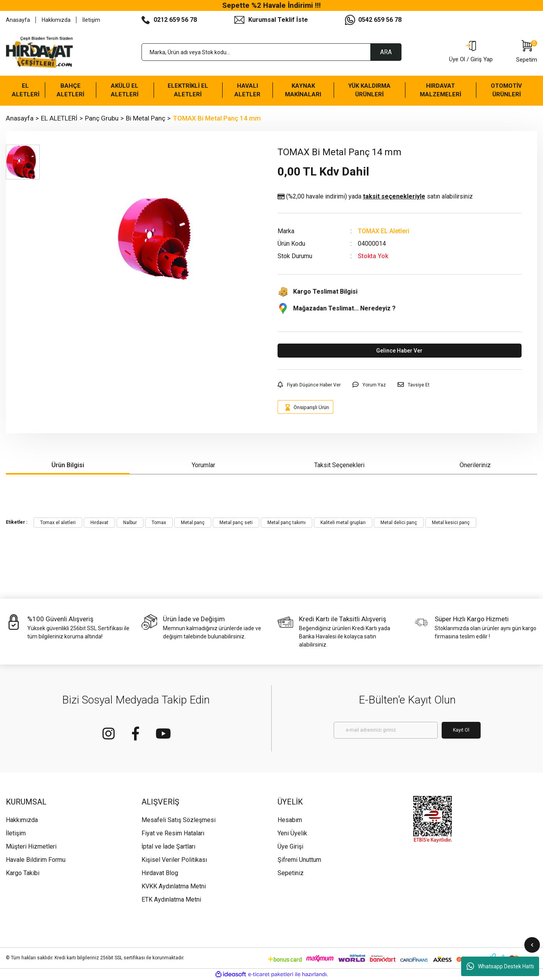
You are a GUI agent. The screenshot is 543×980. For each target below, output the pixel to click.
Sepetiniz (291, 873)
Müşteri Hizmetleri (31, 846)
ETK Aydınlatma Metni (171, 899)
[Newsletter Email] (386, 730)
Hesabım (290, 820)
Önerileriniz (475, 465)
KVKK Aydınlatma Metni (174, 886)
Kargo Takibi (23, 873)
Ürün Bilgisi (68, 465)
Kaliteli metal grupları (343, 523)
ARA (386, 52)
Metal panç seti (236, 523)
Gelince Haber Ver (399, 351)
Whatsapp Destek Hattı (500, 966)
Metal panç (193, 523)
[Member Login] (471, 52)
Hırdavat (99, 523)
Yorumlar (203, 465)
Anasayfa (18, 20)
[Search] (271, 52)
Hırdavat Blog (160, 873)
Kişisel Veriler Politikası (174, 860)
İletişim (91, 20)
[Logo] (39, 52)
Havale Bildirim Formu (36, 860)
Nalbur (130, 523)
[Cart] (527, 52)
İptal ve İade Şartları (168, 846)
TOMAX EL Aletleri (384, 231)
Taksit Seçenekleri (339, 465)
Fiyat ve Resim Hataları (173, 833)
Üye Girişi (290, 846)
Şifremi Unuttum (299, 860)
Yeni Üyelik (292, 833)
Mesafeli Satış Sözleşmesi (179, 820)
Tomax (159, 523)
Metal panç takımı (287, 523)
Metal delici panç (399, 523)
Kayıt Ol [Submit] (461, 730)
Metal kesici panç (451, 523)
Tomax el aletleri (58, 523)
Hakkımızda (56, 20)
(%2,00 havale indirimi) (375, 197)
